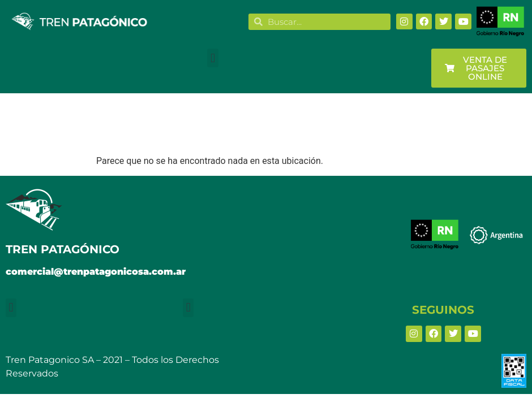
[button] (213, 58)
